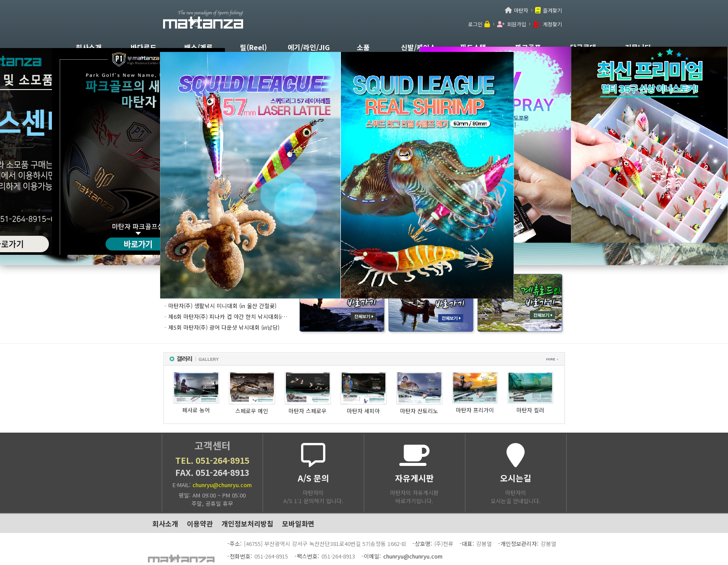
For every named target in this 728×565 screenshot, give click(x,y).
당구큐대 (583, 47)
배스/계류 (199, 47)
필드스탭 (473, 47)
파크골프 (528, 47)
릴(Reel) (253, 47)
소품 (363, 47)
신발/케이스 (419, 47)
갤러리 (364, 359)
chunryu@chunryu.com (222, 485)
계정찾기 (552, 24)
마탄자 (521, 10)
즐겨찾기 (552, 10)
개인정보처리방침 (247, 523)
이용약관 (200, 523)
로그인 (475, 24)
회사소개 (89, 47)
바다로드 (144, 47)
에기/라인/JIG (309, 47)
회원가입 (516, 24)
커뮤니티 (638, 47)
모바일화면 (298, 523)
